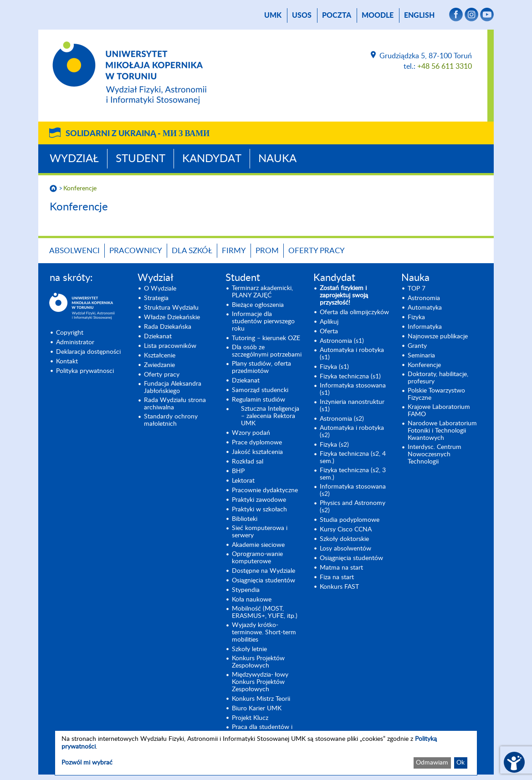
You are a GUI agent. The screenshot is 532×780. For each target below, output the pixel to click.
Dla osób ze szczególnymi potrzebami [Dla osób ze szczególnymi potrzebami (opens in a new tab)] (267, 351)
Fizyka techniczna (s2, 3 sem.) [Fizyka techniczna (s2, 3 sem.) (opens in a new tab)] (353, 474)
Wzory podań (251, 433)
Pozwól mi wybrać (87, 763)
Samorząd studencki (260, 390)
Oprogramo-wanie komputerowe (257, 558)
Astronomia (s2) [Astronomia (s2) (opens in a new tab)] (342, 419)
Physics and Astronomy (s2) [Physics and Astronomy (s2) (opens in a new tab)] (353, 507)
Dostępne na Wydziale (263, 571)
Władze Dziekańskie (172, 317)
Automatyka (425, 308)
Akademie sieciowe (258, 545)
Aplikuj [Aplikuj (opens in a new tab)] (329, 322)
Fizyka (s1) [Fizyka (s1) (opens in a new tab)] (334, 367)
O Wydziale (160, 289)
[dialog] (266, 753)
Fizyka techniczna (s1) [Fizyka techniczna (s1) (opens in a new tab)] (350, 377)
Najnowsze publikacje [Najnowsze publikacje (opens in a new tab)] (438, 336)
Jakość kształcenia (257, 452)
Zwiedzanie (159, 365)
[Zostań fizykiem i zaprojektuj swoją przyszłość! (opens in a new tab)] (355, 296)
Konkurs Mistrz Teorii (261, 699)
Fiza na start (337, 577)
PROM (267, 251)
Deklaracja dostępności (88, 352)
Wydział (74, 159)
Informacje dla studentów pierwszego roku (263, 321)
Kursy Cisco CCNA (346, 530)
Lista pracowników (170, 346)
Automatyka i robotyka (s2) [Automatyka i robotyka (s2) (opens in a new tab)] (352, 432)
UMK (273, 15)
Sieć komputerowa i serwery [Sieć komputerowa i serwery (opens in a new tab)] (260, 532)
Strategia (156, 298)
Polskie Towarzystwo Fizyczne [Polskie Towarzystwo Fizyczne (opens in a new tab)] (436, 394)
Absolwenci (74, 251)
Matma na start (341, 568)
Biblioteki (245, 519)
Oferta (329, 331)
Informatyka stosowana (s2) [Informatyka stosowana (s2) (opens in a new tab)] (353, 490)
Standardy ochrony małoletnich (171, 420)
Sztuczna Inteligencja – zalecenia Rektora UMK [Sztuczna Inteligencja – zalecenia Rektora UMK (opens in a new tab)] (270, 416)
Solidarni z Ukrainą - (138, 134)
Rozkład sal (248, 462)
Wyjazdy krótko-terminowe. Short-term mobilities (264, 632)
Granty (417, 346)
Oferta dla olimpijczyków (354, 312)
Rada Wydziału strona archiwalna (175, 404)
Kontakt (67, 362)
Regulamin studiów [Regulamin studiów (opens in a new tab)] (258, 400)
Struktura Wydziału (171, 308)
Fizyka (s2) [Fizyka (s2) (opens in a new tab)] (334, 445)
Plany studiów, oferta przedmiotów (261, 367)
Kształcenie (160, 356)
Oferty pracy (317, 251)
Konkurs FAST (339, 587)
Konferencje (80, 189)
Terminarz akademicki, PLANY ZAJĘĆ (262, 292)
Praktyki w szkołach (259, 510)
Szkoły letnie (249, 649)
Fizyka (416, 317)
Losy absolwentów (345, 549)
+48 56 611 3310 (445, 66)
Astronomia (424, 298)
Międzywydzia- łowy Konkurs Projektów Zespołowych (260, 682)
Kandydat (212, 159)
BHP (238, 471)
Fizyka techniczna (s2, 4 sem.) (353, 458)
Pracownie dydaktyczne (265, 490)
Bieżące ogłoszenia (258, 305)
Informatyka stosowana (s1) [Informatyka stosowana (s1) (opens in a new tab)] (353, 389)
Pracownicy (136, 251)
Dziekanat (158, 336)
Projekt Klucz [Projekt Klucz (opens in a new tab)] (250, 718)
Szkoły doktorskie (344, 539)
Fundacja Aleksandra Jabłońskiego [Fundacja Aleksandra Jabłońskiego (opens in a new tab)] (173, 387)
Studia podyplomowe (350, 520)
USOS (302, 15)
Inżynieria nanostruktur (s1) (352, 406)
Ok (460, 763)
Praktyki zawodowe (259, 500)
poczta (337, 15)
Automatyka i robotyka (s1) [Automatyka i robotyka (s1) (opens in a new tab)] (352, 354)
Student (141, 159)
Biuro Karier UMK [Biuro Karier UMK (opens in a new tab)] (257, 709)
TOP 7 (417, 289)
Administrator (75, 342)
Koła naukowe (252, 600)
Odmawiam (432, 763)
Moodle (378, 15)
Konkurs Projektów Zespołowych (258, 662)
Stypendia (246, 590)
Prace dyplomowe (257, 443)
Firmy (234, 251)
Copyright (70, 333)
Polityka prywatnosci (85, 371)
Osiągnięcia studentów (263, 581)
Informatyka (425, 327)
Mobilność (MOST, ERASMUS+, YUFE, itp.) (265, 612)
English (419, 15)
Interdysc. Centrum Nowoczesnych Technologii (435, 454)
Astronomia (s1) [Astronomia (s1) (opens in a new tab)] (342, 341)
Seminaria (421, 356)
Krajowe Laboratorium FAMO (439, 411)
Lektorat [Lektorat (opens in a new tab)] (243, 481)
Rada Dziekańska (168, 327)
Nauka (277, 159)
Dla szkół (192, 251)
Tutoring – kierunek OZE (266, 338)
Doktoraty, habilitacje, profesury (438, 378)
